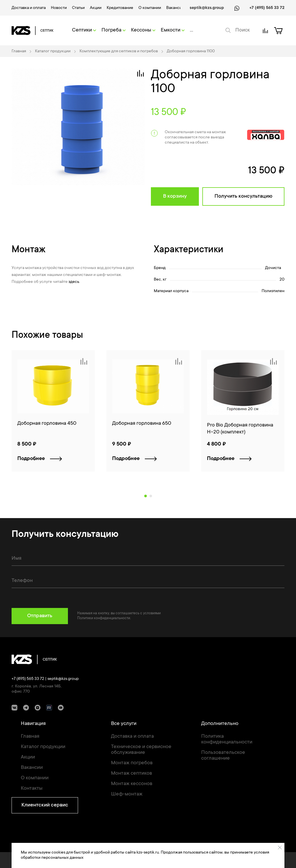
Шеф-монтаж (127, 794)
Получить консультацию (243, 196)
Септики (84, 30)
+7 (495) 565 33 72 (267, 8)
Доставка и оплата (29, 8)
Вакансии (175, 8)
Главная (30, 737)
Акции (96, 8)
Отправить (40, 616)
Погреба (114, 30)
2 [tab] (151, 496)
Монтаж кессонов (132, 784)
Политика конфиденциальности (227, 739)
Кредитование (120, 8)
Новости (59, 8)
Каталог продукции (43, 747)
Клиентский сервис (45, 805)
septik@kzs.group (207, 8)
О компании (150, 8)
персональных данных (62, 858)
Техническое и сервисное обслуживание (141, 750)
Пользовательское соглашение (223, 756)
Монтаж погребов (132, 763)
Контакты (32, 789)
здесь (74, 282)
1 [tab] (146, 496)
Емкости (173, 30)
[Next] (283, 417)
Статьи (78, 8)
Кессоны (143, 30)
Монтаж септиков (132, 774)
